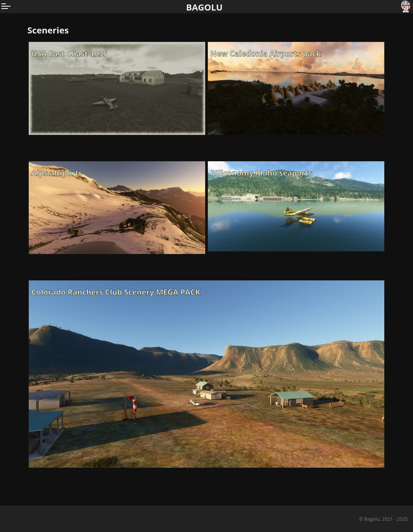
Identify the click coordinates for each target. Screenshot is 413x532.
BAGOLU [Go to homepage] (205, 7)
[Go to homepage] (406, 6)
